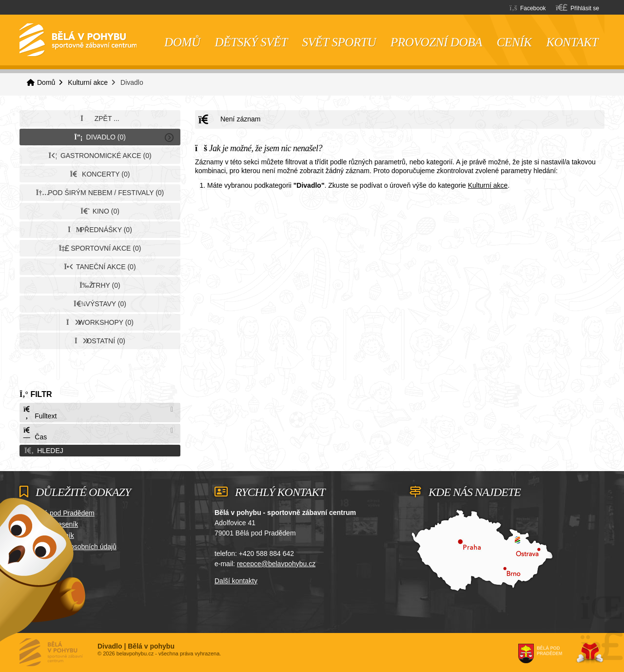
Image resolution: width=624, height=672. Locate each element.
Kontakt (572, 42)
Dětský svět (251, 42)
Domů (78, 40)
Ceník (514, 42)
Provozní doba (436, 42)
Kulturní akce (88, 82)
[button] (577, 8)
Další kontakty (236, 581)
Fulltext (39, 413)
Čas (35, 434)
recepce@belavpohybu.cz (276, 564)
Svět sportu (339, 42)
